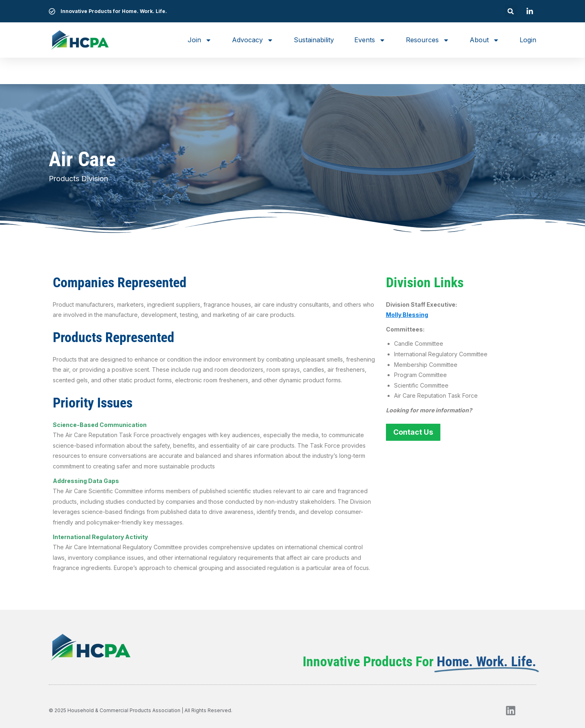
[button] (511, 11)
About (484, 40)
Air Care (82, 159)
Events (370, 40)
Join (200, 40)
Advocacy (253, 40)
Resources (428, 40)
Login (528, 40)
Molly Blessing (407, 315)
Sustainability (314, 40)
